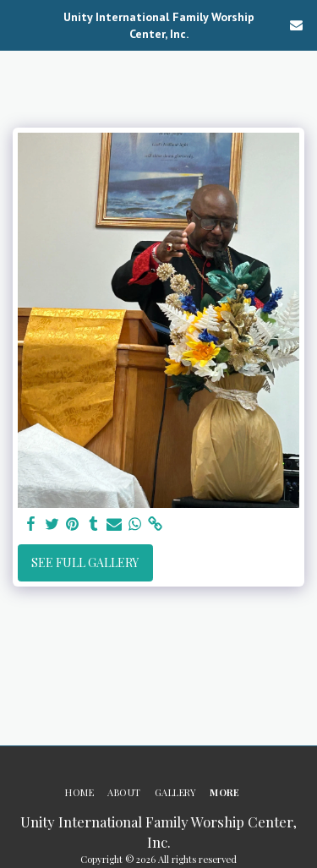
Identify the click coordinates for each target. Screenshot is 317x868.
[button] (19, 24)
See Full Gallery (85, 562)
